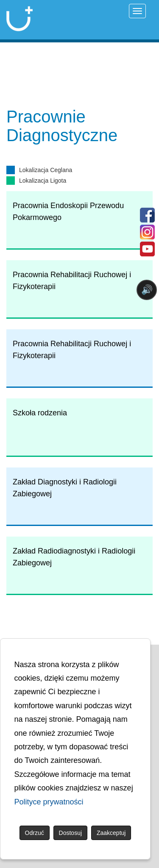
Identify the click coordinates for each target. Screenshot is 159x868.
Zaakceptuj (111, 833)
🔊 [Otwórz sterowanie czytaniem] (147, 290)
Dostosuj (70, 833)
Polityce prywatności (49, 802)
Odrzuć (35, 833)
